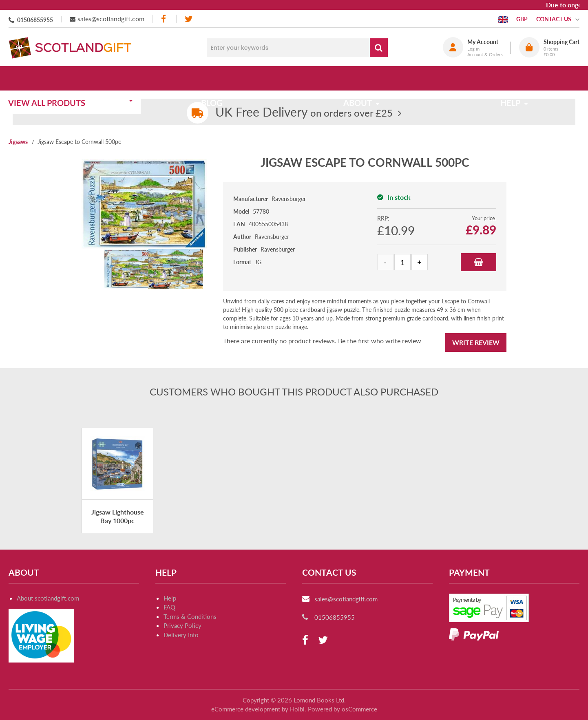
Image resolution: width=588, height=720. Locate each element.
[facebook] (164, 19)
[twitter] (189, 19)
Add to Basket (479, 262)
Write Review (476, 342)
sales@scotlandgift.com (111, 19)
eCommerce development (246, 709)
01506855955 (35, 20)
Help (170, 598)
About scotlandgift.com (48, 598)
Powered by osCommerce (343, 709)
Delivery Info (181, 635)
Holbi (297, 709)
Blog (218, 78)
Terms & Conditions (190, 616)
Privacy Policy (182, 625)
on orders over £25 (304, 113)
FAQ (169, 607)
